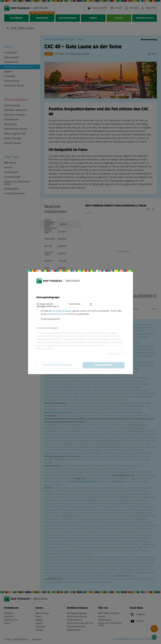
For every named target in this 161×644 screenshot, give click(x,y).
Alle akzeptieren (104, 365)
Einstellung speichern (50, 319)
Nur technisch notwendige (57, 365)
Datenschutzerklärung (57, 314)
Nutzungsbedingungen (62, 311)
